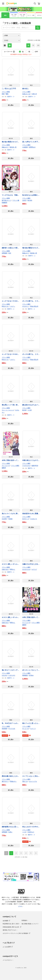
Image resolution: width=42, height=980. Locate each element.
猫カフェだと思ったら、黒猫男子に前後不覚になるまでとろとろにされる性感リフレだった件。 (31, 723)
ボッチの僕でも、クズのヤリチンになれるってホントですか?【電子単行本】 (31, 354)
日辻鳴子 (4, 519)
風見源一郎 (13, 147)
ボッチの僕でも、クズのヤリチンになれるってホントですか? (31, 301)
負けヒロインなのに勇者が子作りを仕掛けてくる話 (10, 514)
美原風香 (4, 729)
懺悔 (7, 94)
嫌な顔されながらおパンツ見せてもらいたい (31, 405)
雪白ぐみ (25, 781)
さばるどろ (34, 519)
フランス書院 (6, 92)
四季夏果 (4, 253)
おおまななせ (26, 569)
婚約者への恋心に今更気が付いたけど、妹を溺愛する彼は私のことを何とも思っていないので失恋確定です (10, 248)
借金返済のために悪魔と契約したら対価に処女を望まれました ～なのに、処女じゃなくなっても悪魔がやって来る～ (31, 514)
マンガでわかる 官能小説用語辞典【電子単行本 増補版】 (11, 195)
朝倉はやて (5, 147)
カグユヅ (34, 569)
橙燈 (3, 94)
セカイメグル (33, 781)
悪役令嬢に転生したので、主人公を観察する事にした (10, 776)
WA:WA (30, 200)
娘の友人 (25, 89)
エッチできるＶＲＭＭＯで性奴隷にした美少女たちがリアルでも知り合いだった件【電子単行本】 (10, 354)
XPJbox (31, 675)
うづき (24, 832)
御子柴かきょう (6, 200)
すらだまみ (12, 729)
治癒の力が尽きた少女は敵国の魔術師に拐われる (31, 564)
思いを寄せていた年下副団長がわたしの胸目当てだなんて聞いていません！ (31, 142)
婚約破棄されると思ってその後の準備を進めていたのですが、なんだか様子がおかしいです (10, 827)
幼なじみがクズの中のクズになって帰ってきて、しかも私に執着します (31, 827)
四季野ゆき (32, 147)
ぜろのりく (26, 306)
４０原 (30, 410)
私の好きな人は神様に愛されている (31, 195)
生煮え (10, 832)
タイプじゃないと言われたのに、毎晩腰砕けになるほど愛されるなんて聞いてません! (31, 776)
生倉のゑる (5, 569)
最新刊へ (11, 97)
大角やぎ (34, 94)
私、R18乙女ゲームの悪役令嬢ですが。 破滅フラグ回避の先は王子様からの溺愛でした (11, 723)
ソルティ (12, 306)
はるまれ (4, 675)
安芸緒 (10, 519)
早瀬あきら (13, 781)
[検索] (38, 28)
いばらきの (12, 675)
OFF (37, 52)
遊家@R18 (35, 466)
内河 (10, 253)
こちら (20, 906)
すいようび (26, 729)
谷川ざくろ (26, 519)
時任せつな (5, 306)
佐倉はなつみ (26, 94)
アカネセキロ (26, 466)
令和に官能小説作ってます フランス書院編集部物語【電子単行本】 (31, 617)
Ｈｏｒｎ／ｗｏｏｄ (8, 410)
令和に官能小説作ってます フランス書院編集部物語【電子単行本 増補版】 (10, 460)
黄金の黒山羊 (34, 306)
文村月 (24, 200)
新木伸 (24, 410)
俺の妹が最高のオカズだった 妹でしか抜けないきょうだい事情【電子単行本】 (10, 142)
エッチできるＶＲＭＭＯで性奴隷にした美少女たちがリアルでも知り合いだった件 (10, 301)
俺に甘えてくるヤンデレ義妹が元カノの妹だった (10, 670)
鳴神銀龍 (25, 675)
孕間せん (12, 569)
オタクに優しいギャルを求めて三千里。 (10, 564)
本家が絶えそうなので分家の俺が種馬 (31, 460)
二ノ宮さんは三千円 (9, 89)
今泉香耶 (25, 147)
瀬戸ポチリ (5, 781)
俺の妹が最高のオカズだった (31, 248)
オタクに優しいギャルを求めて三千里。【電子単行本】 (10, 617)
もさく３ (33, 729)
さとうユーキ (6, 466)
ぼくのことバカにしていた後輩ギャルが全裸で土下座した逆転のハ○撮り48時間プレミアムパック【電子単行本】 (31, 670)
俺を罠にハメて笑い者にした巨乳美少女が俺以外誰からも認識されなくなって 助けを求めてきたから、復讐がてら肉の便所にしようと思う (11, 405)
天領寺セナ (31, 832)
